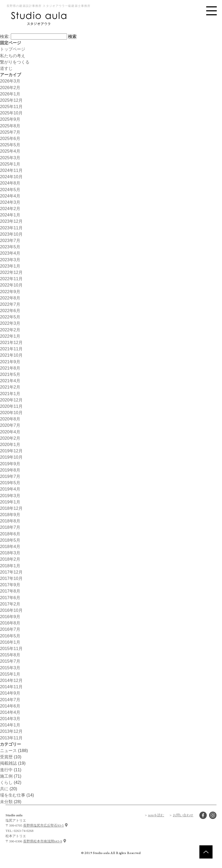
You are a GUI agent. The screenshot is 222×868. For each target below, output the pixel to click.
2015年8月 (10, 655)
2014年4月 (10, 712)
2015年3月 (10, 668)
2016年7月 (10, 629)
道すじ (6, 68)
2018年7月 (10, 527)
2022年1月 (10, 336)
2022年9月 (10, 292)
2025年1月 (10, 164)
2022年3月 (10, 323)
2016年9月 (10, 617)
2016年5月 (10, 636)
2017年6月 (10, 598)
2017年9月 (10, 585)
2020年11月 (11, 406)
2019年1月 (10, 502)
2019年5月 (10, 483)
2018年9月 (10, 515)
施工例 (6, 776)
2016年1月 (10, 642)
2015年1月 (10, 674)
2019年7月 (10, 476)
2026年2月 (10, 88)
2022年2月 (10, 330)
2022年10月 (11, 285)
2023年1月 (10, 266)
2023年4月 (10, 253)
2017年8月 (10, 591)
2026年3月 (10, 81)
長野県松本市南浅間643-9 (43, 841)
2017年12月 (11, 572)
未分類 (6, 802)
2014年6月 (10, 706)
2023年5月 (10, 247)
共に (4, 789)
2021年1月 (10, 394)
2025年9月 (10, 119)
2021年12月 (11, 342)
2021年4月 (10, 381)
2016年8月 (10, 623)
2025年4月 (10, 151)
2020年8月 (10, 419)
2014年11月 (11, 687)
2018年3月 (10, 553)
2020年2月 (10, 438)
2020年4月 (10, 432)
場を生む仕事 (13, 795)
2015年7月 (10, 661)
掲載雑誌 (8, 763)
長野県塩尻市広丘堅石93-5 (43, 825)
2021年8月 (10, 368)
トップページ (13, 49)
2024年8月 (10, 183)
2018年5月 (10, 540)
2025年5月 (10, 145)
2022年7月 (10, 304)
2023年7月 (10, 240)
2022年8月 (10, 298)
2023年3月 (10, 260)
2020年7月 (10, 425)
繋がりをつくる (15, 62)
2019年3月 (10, 496)
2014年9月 (10, 693)
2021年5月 (10, 374)
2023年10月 (11, 234)
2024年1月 (10, 215)
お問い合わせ (183, 815)
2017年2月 (10, 604)
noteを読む (156, 815)
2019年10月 (11, 457)
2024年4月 (10, 196)
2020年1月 (10, 444)
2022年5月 (10, 317)
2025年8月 (10, 126)
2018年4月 (10, 546)
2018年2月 (10, 559)
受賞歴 (6, 757)
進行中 (6, 770)
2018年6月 (10, 534)
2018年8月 (10, 521)
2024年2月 (10, 208)
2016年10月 (11, 610)
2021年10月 (11, 355)
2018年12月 (11, 508)
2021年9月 (10, 362)
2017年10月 (11, 578)
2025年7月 (10, 132)
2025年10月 (11, 113)
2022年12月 (11, 272)
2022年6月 (10, 311)
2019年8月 (10, 470)
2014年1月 (10, 725)
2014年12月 (11, 680)
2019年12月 (11, 451)
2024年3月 (10, 202)
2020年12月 (11, 400)
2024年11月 (11, 170)
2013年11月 (11, 738)
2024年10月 (11, 177)
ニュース (8, 750)
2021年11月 (11, 349)
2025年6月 (10, 138)
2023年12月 (11, 221)
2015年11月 (11, 648)
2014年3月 (10, 719)
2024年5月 (10, 190)
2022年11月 (11, 279)
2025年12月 (11, 100)
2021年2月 (10, 387)
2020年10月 (11, 413)
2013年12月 (11, 731)
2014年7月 (10, 700)
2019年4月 (10, 489)
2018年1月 (10, 566)
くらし (6, 782)
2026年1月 (10, 94)
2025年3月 (10, 158)
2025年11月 (11, 106)
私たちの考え (13, 56)
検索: (5, 36)
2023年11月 (11, 228)
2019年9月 (10, 464)
